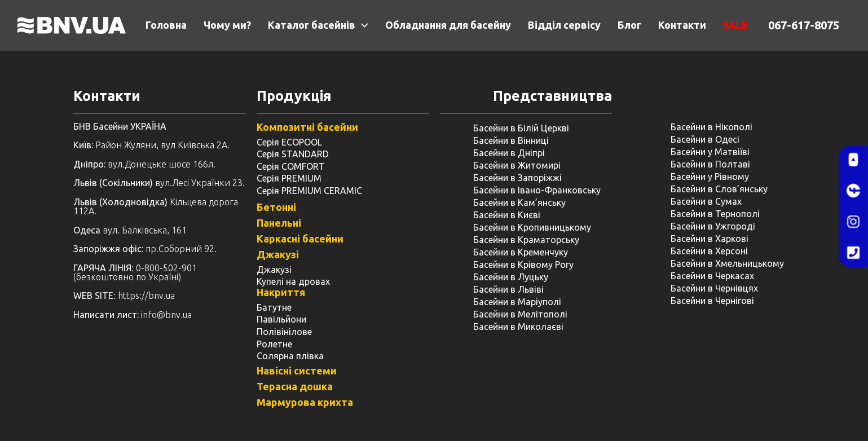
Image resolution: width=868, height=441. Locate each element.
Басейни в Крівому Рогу (523, 264)
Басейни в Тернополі (715, 214)
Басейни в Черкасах (712, 276)
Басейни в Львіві (508, 289)
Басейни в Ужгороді (713, 226)
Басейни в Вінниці (511, 140)
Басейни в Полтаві (710, 164)
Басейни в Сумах (706, 201)
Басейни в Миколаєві (518, 327)
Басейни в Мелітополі (520, 314)
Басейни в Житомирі (517, 165)
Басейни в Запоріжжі (517, 178)
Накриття (281, 292)
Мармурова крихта (305, 402)
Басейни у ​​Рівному (710, 177)
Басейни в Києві (507, 215)
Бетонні (276, 207)
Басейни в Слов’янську (719, 189)
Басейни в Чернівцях (714, 288)
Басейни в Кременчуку (521, 252)
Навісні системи (297, 371)
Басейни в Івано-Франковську (537, 190)
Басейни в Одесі (705, 139)
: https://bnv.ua (124, 296)
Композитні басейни (307, 127)
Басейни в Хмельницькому (727, 263)
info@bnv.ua (166, 315)
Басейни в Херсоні (709, 251)
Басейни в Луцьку (511, 277)
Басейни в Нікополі (711, 127)
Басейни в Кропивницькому (532, 227)
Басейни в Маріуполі (517, 302)
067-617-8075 (804, 25)
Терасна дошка (295, 386)
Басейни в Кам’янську (519, 202)
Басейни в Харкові (710, 239)
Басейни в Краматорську (526, 240)
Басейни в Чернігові (712, 301)
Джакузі (278, 254)
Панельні (279, 223)
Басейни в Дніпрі (509, 153)
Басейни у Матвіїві (710, 152)
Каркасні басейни (300, 239)
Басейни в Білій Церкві (521, 128)
